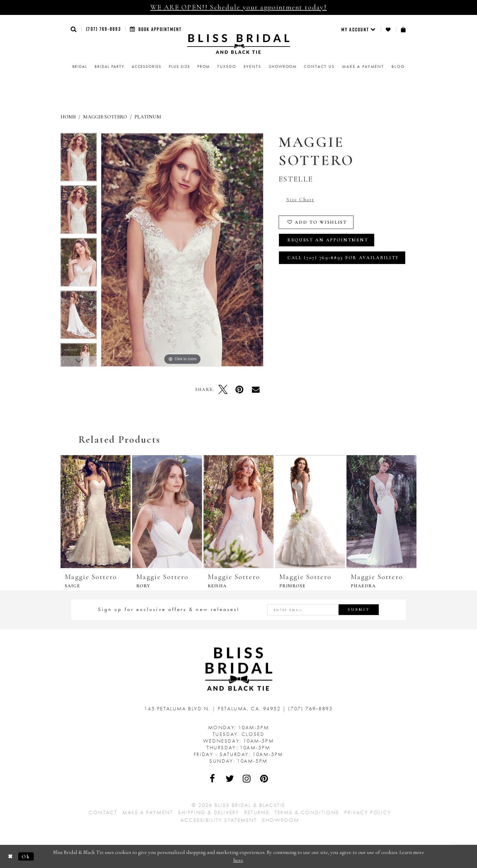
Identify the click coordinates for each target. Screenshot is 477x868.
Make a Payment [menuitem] (363, 67)
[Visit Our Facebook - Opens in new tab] (213, 778)
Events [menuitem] (253, 67)
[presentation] (96, 512)
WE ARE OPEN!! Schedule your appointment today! (238, 7)
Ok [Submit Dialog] (26, 856)
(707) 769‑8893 (103, 29)
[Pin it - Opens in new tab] (239, 389)
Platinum (148, 117)
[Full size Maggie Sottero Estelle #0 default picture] (182, 250)
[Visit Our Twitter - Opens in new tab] (230, 778)
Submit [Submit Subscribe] (359, 610)
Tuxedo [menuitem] (227, 67)
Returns (257, 812)
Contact (103, 812)
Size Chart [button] (300, 200)
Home (68, 117)
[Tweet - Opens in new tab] (223, 389)
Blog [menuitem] (398, 67)
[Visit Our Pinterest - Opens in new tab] (264, 778)
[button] (74, 29)
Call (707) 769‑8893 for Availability (343, 258)
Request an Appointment (328, 240)
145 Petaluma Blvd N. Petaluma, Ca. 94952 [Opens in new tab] (213, 708)
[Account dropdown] (359, 29)
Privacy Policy (368, 812)
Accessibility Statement (219, 820)
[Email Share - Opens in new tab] (256, 389)
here (238, 860)
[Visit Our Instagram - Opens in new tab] (247, 778)
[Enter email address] (323, 610)
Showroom (281, 820)
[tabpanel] (79, 159)
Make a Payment (148, 812)
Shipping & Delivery (209, 812)
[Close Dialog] (10, 856)
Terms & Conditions (307, 812)
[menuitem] (359, 29)
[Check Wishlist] (388, 29)
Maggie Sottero (105, 117)
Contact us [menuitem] (319, 67)
